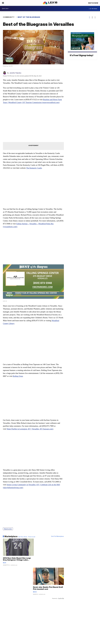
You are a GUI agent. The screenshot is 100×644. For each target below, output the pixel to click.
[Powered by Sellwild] (61, 598)
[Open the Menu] (3, 3)
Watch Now (93, 3)
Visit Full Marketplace (57, 536)
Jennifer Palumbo (15, 73)
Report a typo (8, 529)
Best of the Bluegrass (29, 17)
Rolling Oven (18, 376)
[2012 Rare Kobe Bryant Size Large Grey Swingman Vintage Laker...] (18, 553)
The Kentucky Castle (34, 168)
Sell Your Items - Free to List (27, 537)
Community (9, 17)
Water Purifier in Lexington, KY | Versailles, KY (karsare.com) (30, 429)
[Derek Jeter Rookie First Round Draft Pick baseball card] (48, 582)
